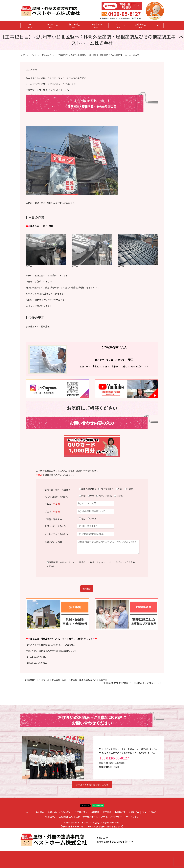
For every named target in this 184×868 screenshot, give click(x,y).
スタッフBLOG (149, 812)
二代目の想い (81, 812)
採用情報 (95, 812)
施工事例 (73, 26)
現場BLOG (50, 817)
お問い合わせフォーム (87, 817)
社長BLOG (134, 812)
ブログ (118, 26)
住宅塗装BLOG (66, 817)
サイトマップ (132, 817)
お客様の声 (96, 26)
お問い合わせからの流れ (59, 812)
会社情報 (139, 26)
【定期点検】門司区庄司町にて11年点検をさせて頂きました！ (131, 683)
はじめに (51, 26)
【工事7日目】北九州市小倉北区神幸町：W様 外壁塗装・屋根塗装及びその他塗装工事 (65, 680)
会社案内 (40, 812)
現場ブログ (46, 55)
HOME (22, 55)
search (160, 26)
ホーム (30, 26)
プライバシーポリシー (112, 817)
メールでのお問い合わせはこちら (92, 785)
